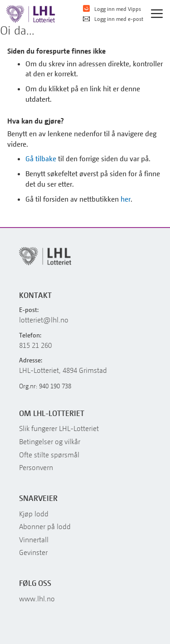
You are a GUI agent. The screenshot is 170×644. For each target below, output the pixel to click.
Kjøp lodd (34, 514)
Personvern (36, 467)
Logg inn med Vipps (112, 9)
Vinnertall (34, 540)
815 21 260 (35, 345)
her (126, 199)
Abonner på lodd (45, 526)
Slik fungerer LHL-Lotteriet (59, 428)
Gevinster (33, 552)
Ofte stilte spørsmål (49, 455)
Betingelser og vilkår (50, 441)
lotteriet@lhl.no (44, 320)
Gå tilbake (41, 159)
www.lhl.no (37, 599)
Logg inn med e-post (113, 19)
